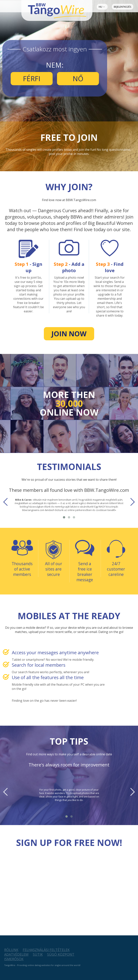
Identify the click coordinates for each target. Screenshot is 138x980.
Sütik (38, 954)
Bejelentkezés (123, 7)
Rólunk (11, 950)
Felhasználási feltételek (46, 950)
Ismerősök (14, 959)
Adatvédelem (16, 954)
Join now (69, 334)
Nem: (55, 65)
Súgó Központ (61, 954)
